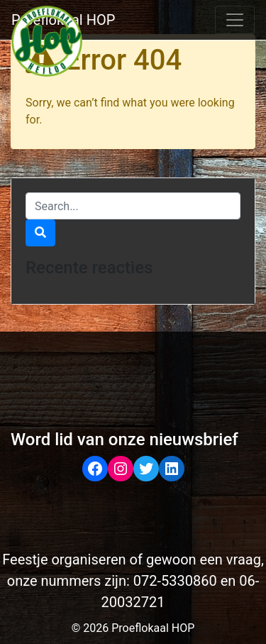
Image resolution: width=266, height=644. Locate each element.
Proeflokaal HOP (63, 20)
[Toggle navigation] (235, 20)
